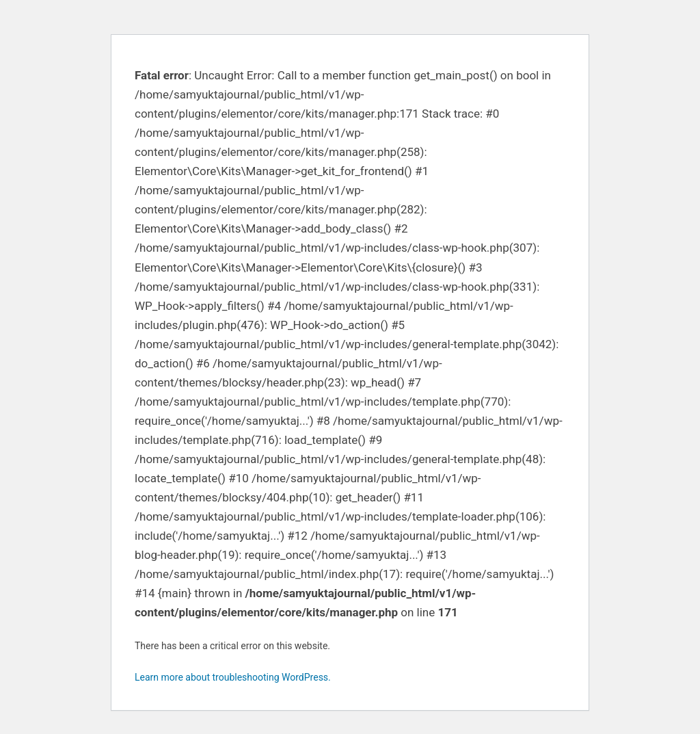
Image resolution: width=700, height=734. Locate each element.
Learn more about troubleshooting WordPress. (233, 677)
